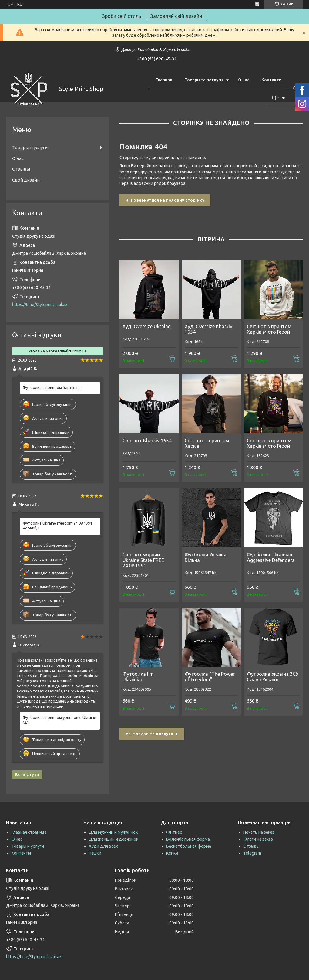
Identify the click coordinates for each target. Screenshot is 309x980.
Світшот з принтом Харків (207, 443)
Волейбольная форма (188, 839)
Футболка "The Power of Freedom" (210, 677)
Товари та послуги (204, 80)
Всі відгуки (27, 774)
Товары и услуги (30, 147)
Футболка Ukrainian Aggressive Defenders (271, 557)
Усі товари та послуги (149, 734)
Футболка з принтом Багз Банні (52, 387)
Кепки (172, 853)
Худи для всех (103, 846)
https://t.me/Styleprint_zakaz (40, 305)
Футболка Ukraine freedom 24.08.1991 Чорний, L (57, 526)
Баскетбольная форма (189, 846)
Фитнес (174, 832)
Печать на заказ (259, 832)
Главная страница (29, 832)
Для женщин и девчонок (114, 839)
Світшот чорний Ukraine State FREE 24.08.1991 (143, 560)
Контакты (21, 853)
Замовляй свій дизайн (176, 16)
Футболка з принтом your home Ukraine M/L (59, 720)
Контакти (272, 80)
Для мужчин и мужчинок (113, 832)
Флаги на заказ (258, 839)
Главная (164, 80)
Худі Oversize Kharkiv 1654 (208, 329)
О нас (244, 80)
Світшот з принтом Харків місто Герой (269, 329)
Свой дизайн (26, 180)
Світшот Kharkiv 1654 (147, 441)
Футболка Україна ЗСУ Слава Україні (273, 677)
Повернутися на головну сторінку (168, 200)
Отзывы (21, 169)
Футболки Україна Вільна (206, 557)
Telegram (252, 853)
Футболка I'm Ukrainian (138, 677)
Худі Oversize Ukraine (146, 326)
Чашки (95, 853)
